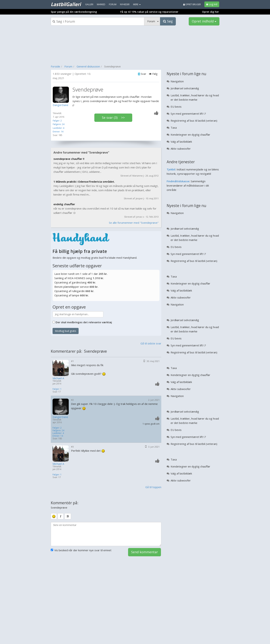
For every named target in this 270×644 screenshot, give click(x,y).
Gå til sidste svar (151, 343)
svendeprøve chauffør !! (69, 159)
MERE (137, 4)
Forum (68, 66)
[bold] (68, 516)
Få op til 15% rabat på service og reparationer (149, 12)
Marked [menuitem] (101, 4)
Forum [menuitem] (113, 4)
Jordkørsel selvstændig (185, 88)
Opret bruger (192, 4)
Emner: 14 (58, 131)
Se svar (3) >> (113, 117)
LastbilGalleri (66, 4)
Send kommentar (145, 552)
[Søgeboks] (98, 21)
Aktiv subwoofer (181, 149)
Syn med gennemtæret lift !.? (188, 114)
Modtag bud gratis (66, 331)
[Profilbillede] (62, 95)
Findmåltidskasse (178, 181)
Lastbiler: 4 (58, 128)
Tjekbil (171, 169)
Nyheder (125, 4)
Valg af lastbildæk (181, 142)
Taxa (174, 128)
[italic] (61, 516)
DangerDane (60, 417)
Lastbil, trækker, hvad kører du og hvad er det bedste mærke (195, 97)
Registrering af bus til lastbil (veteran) (194, 121)
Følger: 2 (57, 121)
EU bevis (176, 107)
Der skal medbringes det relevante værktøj (84, 322)
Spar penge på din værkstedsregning (74, 12)
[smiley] (54, 516)
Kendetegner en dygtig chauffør (190, 135)
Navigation (177, 81)
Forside (55, 66)
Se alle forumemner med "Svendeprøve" (134, 223)
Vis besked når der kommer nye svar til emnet (81, 550)
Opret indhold (204, 21)
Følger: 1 (57, 389)
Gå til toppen (153, 487)
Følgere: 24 (59, 124)
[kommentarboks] (106, 534)
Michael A (58, 378)
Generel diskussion (88, 66)
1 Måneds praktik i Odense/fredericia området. (84, 182)
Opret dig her (210, 12)
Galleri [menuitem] (89, 4)
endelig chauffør (64, 204)
